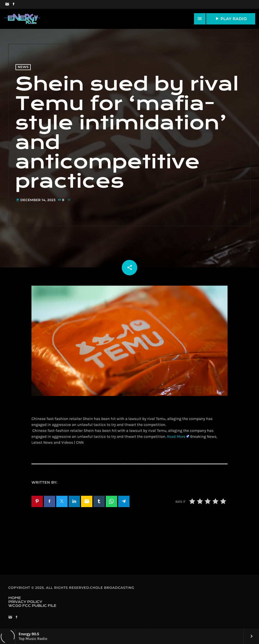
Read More (176, 436)
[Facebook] (14, 4)
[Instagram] (7, 4)
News (23, 67)
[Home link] (22, 19)
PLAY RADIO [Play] (231, 19)
